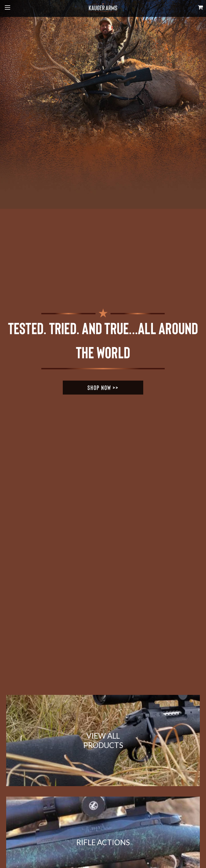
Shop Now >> (103, 387)
